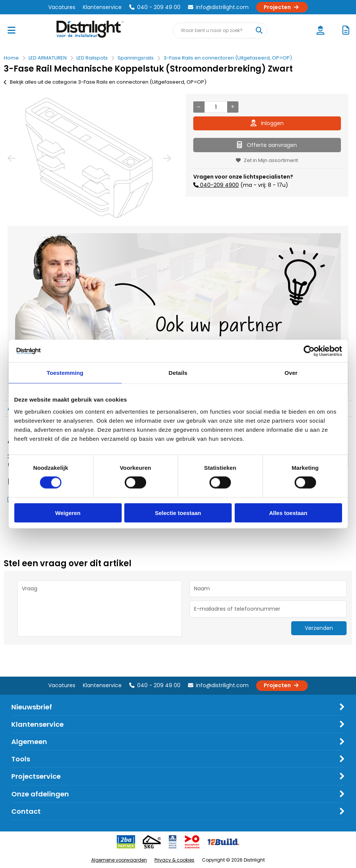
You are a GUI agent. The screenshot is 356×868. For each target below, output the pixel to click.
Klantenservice (102, 7)
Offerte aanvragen (267, 145)
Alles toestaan (288, 513)
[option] (89, 158)
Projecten (282, 7)
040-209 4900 (219, 185)
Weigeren (68, 513)
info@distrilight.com (218, 7)
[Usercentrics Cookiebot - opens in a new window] (309, 351)
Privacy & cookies (174, 860)
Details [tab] (178, 373)
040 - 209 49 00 (155, 7)
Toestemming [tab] (65, 373)
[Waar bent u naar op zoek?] (259, 31)
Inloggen (267, 123)
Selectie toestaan (178, 513)
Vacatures (62, 7)
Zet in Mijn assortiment (267, 160)
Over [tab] (291, 373)
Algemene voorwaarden (119, 860)
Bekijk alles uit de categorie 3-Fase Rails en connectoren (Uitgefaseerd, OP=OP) (105, 82)
